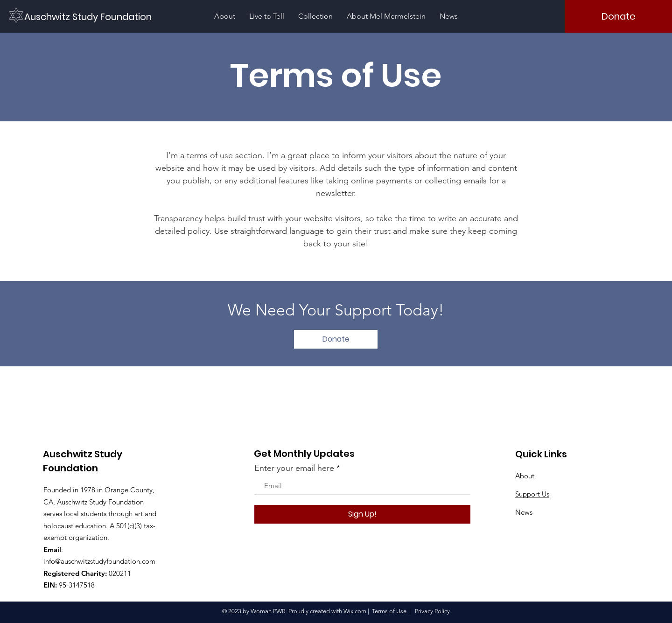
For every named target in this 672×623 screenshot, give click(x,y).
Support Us (532, 494)
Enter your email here (294, 468)
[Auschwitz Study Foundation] (89, 17)
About (525, 476)
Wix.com (355, 611)
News (524, 512)
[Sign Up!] (362, 514)
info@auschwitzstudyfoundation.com (99, 561)
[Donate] (618, 16)
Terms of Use (389, 611)
